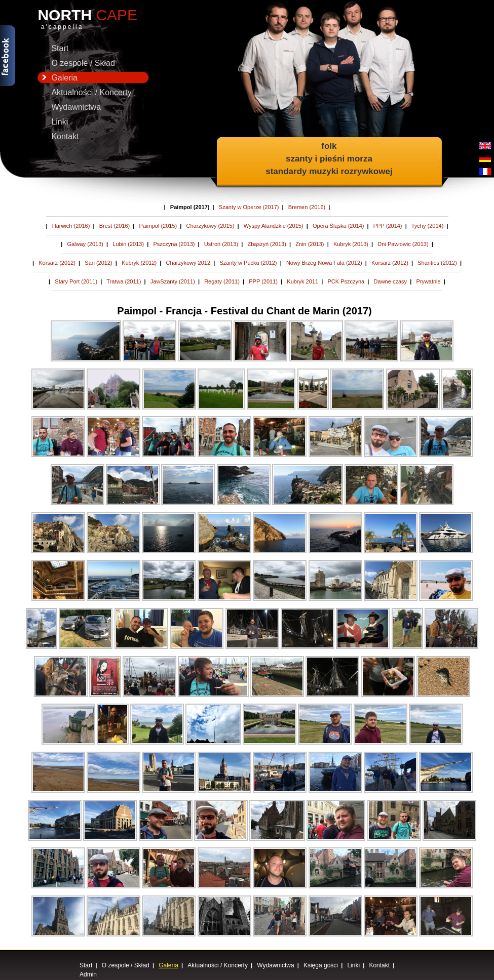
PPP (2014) (388, 226)
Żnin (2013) (310, 244)
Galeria (58, 78)
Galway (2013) (85, 244)
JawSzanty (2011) (173, 281)
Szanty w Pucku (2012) (248, 263)
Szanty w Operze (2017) (249, 207)
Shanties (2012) (437, 263)
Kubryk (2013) (351, 244)
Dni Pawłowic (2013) (403, 244)
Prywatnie (428, 281)
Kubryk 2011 (302, 281)
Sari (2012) (98, 263)
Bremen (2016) (307, 207)
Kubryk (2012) (139, 263)
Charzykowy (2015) (211, 226)
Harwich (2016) (71, 226)
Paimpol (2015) (158, 226)
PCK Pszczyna (346, 281)
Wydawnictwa (76, 107)
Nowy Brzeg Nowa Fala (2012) (324, 263)
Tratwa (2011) (124, 281)
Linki (60, 122)
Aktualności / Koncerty (91, 92)
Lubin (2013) (128, 244)
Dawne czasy (390, 281)
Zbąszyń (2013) (267, 244)
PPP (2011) (263, 281)
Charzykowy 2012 (188, 263)
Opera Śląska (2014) (338, 226)
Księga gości (321, 965)
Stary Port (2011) (76, 281)
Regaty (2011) (222, 281)
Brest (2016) (115, 226)
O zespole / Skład (83, 63)
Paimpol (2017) (190, 207)
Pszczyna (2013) (174, 244)
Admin (88, 974)
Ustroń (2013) (221, 244)
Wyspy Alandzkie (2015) (274, 226)
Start (60, 48)
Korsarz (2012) (57, 263)
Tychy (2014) (428, 226)
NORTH (93, 19)
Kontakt (65, 136)
